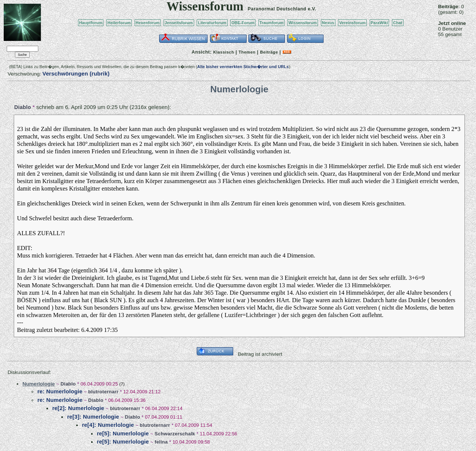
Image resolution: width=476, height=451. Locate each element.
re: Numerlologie (60, 391)
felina (161, 442)
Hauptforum (91, 23)
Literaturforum (212, 23)
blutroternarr (103, 392)
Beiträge (269, 52)
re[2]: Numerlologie (78, 408)
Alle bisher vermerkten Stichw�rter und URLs (243, 67)
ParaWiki (379, 23)
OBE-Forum (243, 23)
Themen (247, 52)
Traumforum (272, 23)
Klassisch (223, 52)
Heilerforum (119, 23)
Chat (398, 23)
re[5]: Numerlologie (123, 433)
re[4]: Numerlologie (108, 425)
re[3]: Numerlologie (93, 417)
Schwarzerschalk (175, 434)
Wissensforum (303, 23)
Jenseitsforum (179, 23)
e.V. (312, 9)
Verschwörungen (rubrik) (76, 73)
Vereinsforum (352, 23)
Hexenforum (148, 23)
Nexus (328, 23)
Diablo (22, 107)
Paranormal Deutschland (277, 9)
